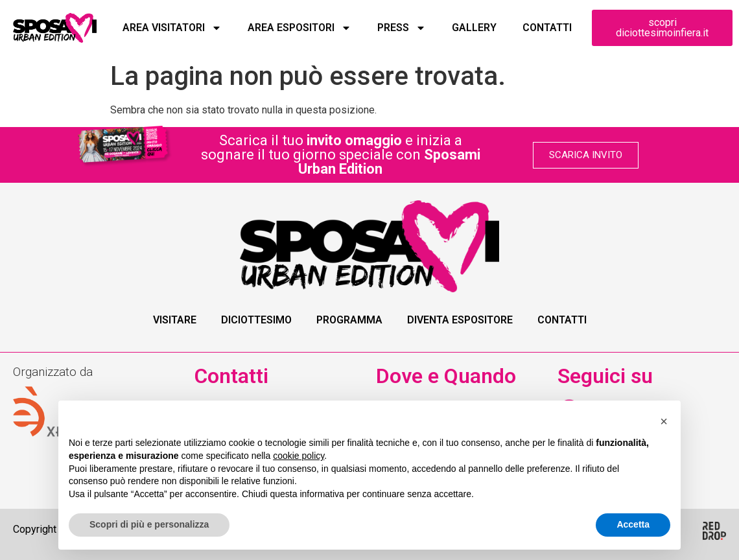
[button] (664, 421)
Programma (349, 320)
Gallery (474, 28)
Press (402, 28)
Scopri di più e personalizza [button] (149, 524)
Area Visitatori (172, 28)
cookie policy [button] (299, 456)
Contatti (547, 28)
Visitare (175, 320)
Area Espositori (299, 28)
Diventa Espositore (460, 320)
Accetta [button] (633, 524)
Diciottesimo (256, 320)
